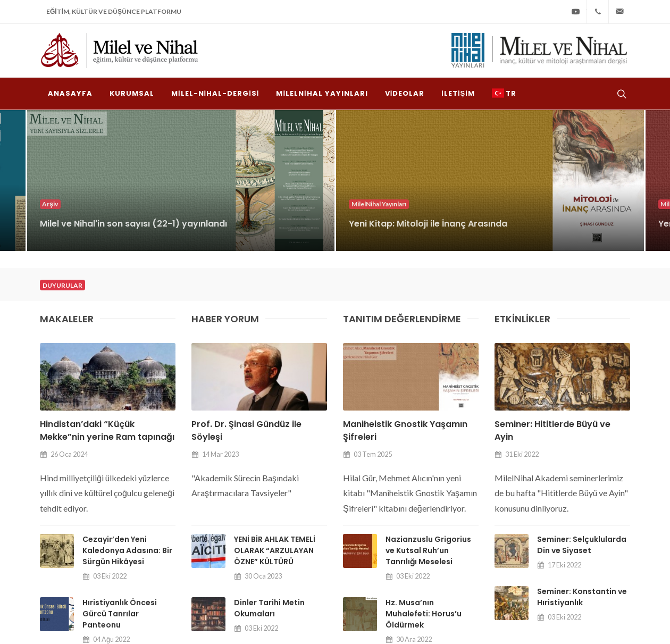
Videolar (571, 561)
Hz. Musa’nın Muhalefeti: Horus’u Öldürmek (424, 451)
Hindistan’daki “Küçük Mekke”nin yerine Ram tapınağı (107, 268)
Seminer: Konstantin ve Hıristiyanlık (582, 435)
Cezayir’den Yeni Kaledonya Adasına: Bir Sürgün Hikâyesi (127, 388)
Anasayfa (325, 561)
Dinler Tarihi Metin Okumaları (269, 446)
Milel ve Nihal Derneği (141, 616)
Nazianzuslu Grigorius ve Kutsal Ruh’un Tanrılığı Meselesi (428, 388)
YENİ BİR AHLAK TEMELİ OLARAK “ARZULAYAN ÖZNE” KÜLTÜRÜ (275, 388)
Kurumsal (373, 561)
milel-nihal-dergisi (434, 561)
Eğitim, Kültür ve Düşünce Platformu (114, 11)
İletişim (613, 561)
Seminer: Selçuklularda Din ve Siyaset (582, 383)
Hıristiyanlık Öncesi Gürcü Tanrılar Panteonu (120, 451)
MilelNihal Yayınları (510, 561)
